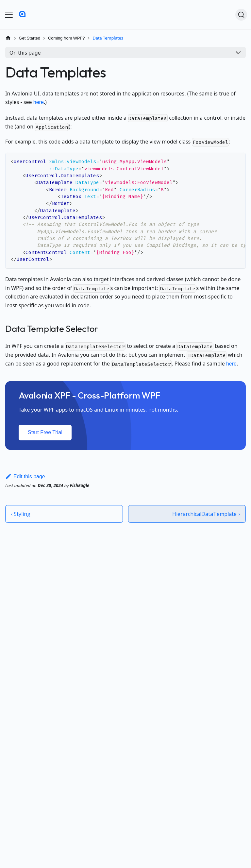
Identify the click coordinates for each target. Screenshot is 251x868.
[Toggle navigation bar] (9, 15)
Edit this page (25, 477)
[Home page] (8, 38)
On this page (25, 53)
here (39, 102)
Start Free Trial (45, 432)
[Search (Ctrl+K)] (241, 15)
